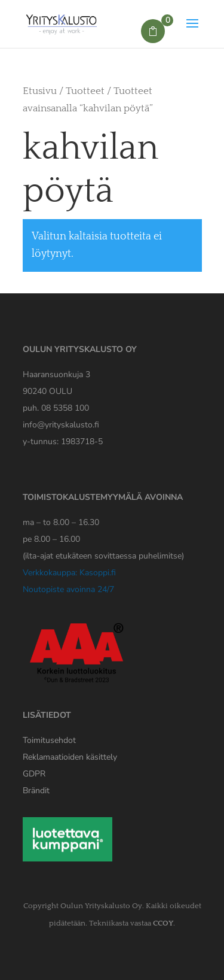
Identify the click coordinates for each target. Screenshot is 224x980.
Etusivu (40, 91)
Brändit (36, 791)
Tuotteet (85, 91)
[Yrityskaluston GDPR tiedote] (34, 774)
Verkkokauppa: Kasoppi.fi (69, 573)
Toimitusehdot (49, 740)
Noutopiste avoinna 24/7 (68, 589)
